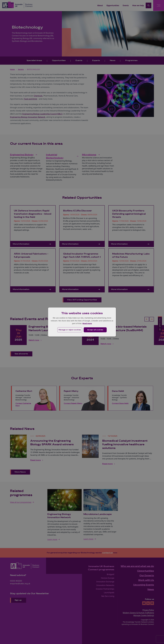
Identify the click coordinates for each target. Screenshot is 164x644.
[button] (70, 330)
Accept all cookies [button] (95, 330)
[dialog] (82, 322)
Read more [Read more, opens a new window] (87, 323)
